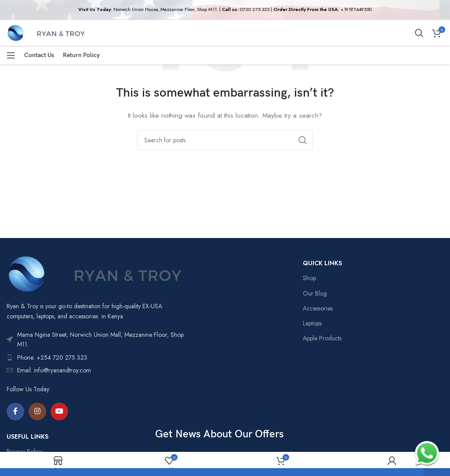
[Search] (419, 33)
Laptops (312, 323)
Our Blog (315, 293)
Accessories (318, 308)
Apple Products (322, 338)
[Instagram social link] (37, 411)
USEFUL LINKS (27, 436)
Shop (309, 278)
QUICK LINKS (322, 263)
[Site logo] (46, 32)
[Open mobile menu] (11, 55)
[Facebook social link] (15, 411)
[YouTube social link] (59, 411)
